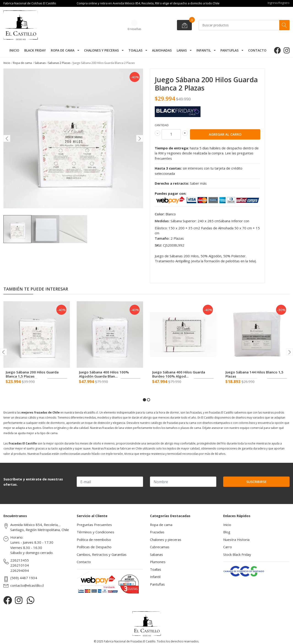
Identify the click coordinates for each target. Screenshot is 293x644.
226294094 (20, 570)
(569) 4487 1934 (24, 578)
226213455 (20, 560)
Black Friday (35, 50)
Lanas (182, 50)
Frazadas (157, 532)
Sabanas (40, 63)
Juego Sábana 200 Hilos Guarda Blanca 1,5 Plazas (32, 374)
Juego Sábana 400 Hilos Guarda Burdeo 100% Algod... (179, 374)
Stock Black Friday (237, 554)
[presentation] (7, 138)
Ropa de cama (63, 50)
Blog (227, 532)
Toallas (135, 50)
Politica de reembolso (94, 540)
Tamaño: (162, 238)
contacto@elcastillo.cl (27, 585)
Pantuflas (229, 50)
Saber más (198, 183)
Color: (160, 214)
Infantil (204, 50)
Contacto (257, 50)
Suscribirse (256, 482)
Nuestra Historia (236, 540)
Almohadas (162, 50)
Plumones (158, 562)
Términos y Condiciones (95, 532)
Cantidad (162, 125)
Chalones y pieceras (101, 50)
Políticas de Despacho (94, 547)
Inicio (14, 50)
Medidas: (162, 221)
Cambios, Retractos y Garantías (102, 554)
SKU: (158, 245)
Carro (228, 547)
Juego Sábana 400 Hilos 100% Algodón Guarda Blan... (104, 374)
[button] (144, 400)
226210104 (20, 565)
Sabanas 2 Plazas (59, 63)
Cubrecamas (160, 547)
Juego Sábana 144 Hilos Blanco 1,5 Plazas (254, 374)
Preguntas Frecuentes (94, 525)
